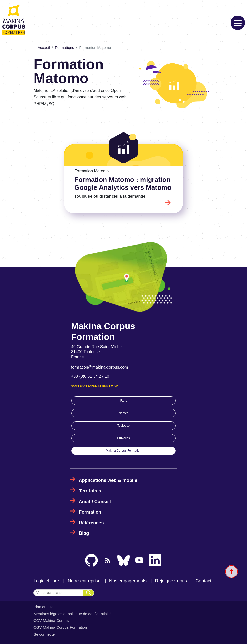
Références (91, 523)
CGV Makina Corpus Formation (60, 627)
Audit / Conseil (95, 502)
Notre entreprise (84, 581)
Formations (64, 48)
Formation (90, 512)
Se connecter (45, 634)
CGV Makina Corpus (51, 621)
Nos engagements (128, 581)
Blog (84, 533)
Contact (204, 581)
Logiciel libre (46, 581)
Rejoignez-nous (171, 581)
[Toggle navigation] (238, 23)
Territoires (90, 491)
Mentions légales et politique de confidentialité (73, 614)
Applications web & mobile (108, 480)
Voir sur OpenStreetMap (94, 386)
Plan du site (43, 607)
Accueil (44, 48)
